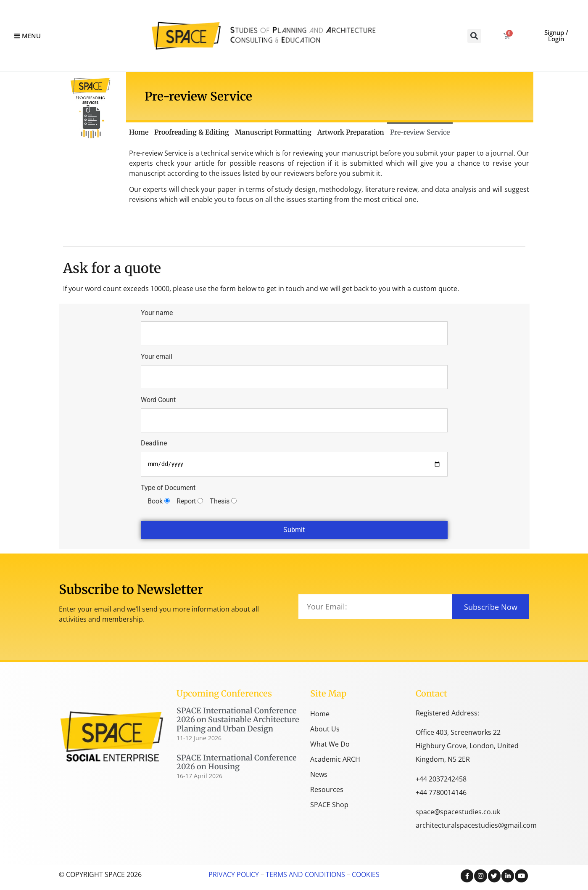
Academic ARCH (335, 759)
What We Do (330, 744)
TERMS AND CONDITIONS (305, 874)
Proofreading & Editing (192, 132)
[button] (474, 36)
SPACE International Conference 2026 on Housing (237, 762)
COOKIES (366, 874)
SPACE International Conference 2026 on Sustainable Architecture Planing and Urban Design (238, 720)
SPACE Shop (329, 805)
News (319, 774)
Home (139, 132)
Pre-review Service (420, 132)
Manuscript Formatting (273, 132)
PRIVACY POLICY (234, 874)
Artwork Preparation (351, 132)
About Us (325, 729)
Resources (327, 789)
